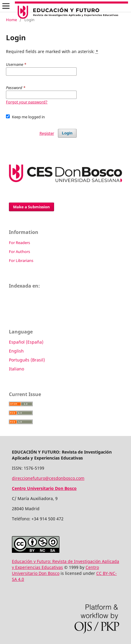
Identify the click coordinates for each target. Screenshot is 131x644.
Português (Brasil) (27, 360)
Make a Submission (31, 207)
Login (67, 133)
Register (47, 133)
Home (11, 20)
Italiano (16, 369)
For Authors (19, 252)
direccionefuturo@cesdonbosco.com (48, 478)
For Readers (19, 243)
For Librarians (21, 260)
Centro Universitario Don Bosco (55, 570)
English (16, 351)
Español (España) (26, 342)
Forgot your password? (27, 102)
